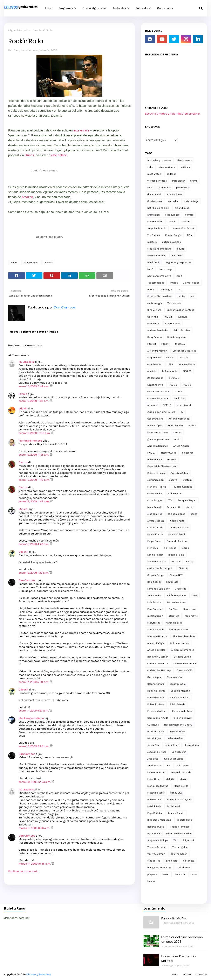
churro (181, 249)
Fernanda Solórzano (159, 589)
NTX (180, 290)
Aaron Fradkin (174, 623)
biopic (189, 507)
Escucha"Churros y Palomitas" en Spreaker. (173, 114)
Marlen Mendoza (176, 602)
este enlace (81, 130)
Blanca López (155, 426)
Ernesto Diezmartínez (160, 296)
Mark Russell (154, 507)
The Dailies (154, 235)
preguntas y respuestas (178, 262)
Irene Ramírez (177, 731)
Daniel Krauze (155, 534)
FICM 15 (167, 405)
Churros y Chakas (179, 528)
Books (190, 562)
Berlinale (174, 378)
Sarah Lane (190, 609)
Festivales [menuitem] (119, 8)
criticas (185, 167)
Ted (175, 840)
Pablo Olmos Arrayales (179, 799)
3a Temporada (172, 324)
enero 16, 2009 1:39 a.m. (34, 573)
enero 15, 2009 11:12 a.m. (34, 455)
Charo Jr (183, 568)
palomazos (182, 188)
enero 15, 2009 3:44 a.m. (34, 386)
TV (182, 412)
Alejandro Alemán (157, 351)
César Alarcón (174, 677)
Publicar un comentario (23, 871)
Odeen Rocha (155, 494)
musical (172, 460)
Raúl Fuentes (175, 494)
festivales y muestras (159, 160)
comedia (173, 201)
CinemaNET (176, 575)
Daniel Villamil (177, 534)
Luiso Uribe (154, 779)
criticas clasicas (171, 242)
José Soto (153, 759)
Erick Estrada (178, 704)
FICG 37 (151, 453)
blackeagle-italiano (31, 718)
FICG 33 (152, 344)
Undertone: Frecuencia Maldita (179, 959)
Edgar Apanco (155, 385)
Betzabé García (182, 657)
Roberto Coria (184, 820)
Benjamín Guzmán (158, 657)
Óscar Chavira (155, 419)
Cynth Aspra (154, 677)
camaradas (164, 188)
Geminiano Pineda (158, 718)
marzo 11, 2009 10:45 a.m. (35, 864)
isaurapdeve (26, 362)
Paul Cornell (173, 806)
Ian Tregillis (170, 548)
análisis (152, 371)
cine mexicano (167, 167)
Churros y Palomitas (39, 974)
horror (151, 290)
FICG (150, 188)
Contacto (201, 974)
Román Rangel (173, 235)
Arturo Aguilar (181, 446)
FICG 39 (187, 385)
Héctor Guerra (169, 453)
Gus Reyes (153, 725)
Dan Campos (16, 50)
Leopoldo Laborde (181, 772)
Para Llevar (178, 181)
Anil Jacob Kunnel (179, 643)
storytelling (154, 623)
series (194, 514)
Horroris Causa (156, 731)
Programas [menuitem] (66, 8)
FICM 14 (165, 344)
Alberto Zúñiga (156, 643)
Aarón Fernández (179, 629)
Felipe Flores (154, 541)
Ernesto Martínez (157, 711)
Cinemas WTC (185, 670)
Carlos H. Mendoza (158, 663)
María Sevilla (181, 786)
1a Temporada (170, 371)
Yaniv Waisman (156, 854)
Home (175, 974)
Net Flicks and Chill (158, 208)
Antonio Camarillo (179, 419)
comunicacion (155, 480)
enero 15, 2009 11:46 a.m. (34, 480)
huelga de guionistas (159, 867)
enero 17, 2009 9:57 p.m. (34, 711)
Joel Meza (181, 589)
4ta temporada (156, 283)
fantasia (180, 344)
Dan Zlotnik (154, 582)
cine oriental (184, 405)
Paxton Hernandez (30, 441)
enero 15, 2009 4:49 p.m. (34, 544)
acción (192, 426)
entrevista (153, 324)
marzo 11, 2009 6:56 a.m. (35, 828)
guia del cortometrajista (161, 412)
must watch (154, 174)
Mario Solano (175, 426)
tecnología (166, 290)
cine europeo (31, 263)
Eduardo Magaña (180, 691)
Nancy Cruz (176, 793)
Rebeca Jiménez (156, 473)
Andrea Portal (178, 521)
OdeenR (23, 552)
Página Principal (18, 30)
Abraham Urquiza (157, 636)
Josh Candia (154, 596)
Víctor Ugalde (180, 847)
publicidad (180, 398)
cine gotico (154, 861)
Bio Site (187, 974)
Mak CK (170, 779)
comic (178, 392)
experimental (155, 364)
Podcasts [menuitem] (142, 8)
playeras (152, 874)
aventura (182, 317)
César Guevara (178, 684)
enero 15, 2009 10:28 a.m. (35, 433)
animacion (154, 215)
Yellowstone (174, 303)
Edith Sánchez (182, 330)
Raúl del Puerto (176, 813)
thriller (181, 296)
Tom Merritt (174, 507)
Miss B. (23, 509)
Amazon (27, 197)
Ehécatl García (156, 697)
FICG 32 (168, 317)
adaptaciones (174, 194)
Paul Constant (155, 609)
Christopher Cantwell (185, 663)
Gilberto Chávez (183, 718)
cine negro (172, 861)
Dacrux (23, 462)
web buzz (177, 256)
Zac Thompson (179, 854)
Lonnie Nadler (155, 555)
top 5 (150, 269)
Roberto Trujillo (156, 827)
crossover (188, 453)
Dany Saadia (155, 337)
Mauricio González (182, 487)
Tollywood (188, 840)
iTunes (29, 155)
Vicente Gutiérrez (157, 847)
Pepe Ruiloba (155, 813)
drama (194, 181)
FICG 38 (173, 385)
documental (154, 194)
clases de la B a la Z (158, 392)
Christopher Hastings (159, 670)
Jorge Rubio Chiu (157, 228)
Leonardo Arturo (156, 772)
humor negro (166, 269)
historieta (189, 861)
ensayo (173, 480)
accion (33, 30)
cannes (178, 432)
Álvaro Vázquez (156, 521)
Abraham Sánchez (158, 446)
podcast (48, 263)
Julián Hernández (176, 596)
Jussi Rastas (154, 765)
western (187, 480)
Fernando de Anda (182, 711)
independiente (187, 364)
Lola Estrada (154, 602)
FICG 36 (187, 371)
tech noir (180, 874)
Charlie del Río (155, 528)
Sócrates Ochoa (180, 473)
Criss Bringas (155, 500)
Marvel (183, 779)
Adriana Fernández (158, 330)
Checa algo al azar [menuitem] (95, 8)
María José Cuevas (158, 786)
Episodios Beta (156, 704)
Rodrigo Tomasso (180, 827)
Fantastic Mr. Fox (174, 918)
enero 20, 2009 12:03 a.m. (35, 782)
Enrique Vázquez (187, 500)
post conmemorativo (159, 276)
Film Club (153, 548)
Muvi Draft (153, 262)
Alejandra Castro (157, 562)
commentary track (158, 398)
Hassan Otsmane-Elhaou (178, 725)
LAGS (195, 596)
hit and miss (182, 208)
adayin (23, 409)
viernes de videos (157, 181)
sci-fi (180, 276)
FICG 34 (184, 358)
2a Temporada (155, 378)
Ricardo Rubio (176, 555)
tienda (151, 881)
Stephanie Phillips (158, 840)
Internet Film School (183, 228)
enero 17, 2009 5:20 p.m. (34, 682)
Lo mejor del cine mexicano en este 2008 (182, 939)
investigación (155, 616)
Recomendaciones (158, 432)
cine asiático (155, 514)
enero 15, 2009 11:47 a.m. (34, 501)
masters (152, 242)
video (150, 167)
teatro (166, 874)
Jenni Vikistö (172, 745)
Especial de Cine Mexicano (162, 466)
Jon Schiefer (179, 752)
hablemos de (155, 460)
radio (177, 439)
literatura (174, 616)
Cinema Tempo (156, 575)
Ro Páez (173, 609)
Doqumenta (154, 358)
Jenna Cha (153, 745)
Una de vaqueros (177, 337)
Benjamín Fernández (182, 650)
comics (189, 215)
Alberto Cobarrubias (184, 636)
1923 (170, 364)
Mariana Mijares (157, 487)
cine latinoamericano (159, 249)
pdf (192, 296)
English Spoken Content (180, 310)
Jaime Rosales (191, 283)
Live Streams (184, 160)
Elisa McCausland (179, 697)
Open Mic (153, 317)
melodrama (183, 867)
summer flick (155, 222)
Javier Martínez (175, 738)
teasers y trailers (157, 256)
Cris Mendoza (155, 201)
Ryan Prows (154, 833)
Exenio (23, 394)
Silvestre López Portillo (179, 833)
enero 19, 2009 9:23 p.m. (34, 746)
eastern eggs (155, 303)
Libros (185, 548)
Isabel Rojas (154, 738)
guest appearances (158, 439)
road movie (191, 616)
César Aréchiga (156, 684)
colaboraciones (176, 514)
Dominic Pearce (156, 691)
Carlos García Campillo (160, 568)
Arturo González (156, 650)
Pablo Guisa (154, 799)
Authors (176, 562)
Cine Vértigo (154, 310)
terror (194, 874)
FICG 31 (170, 358)
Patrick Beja (154, 806)
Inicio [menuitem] (49, 8)
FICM (190, 235)
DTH (170, 500)
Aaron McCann (155, 629)
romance (152, 405)
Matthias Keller (156, 793)
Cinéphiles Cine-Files (184, 351)
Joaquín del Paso (157, 752)
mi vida (172, 222)
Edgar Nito (172, 582)
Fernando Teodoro (177, 541)
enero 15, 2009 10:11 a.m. (34, 401)
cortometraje (191, 201)
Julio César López (173, 759)
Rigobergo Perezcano (159, 820)
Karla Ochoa (182, 765)
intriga (174, 283)
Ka (169, 765)
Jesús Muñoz (192, 745)
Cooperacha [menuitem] (165, 8)
